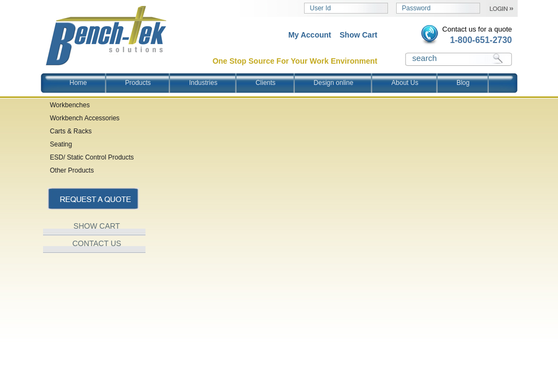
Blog (463, 83)
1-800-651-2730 (481, 40)
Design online (334, 83)
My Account (310, 35)
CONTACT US (97, 243)
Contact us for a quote (477, 29)
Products (138, 83)
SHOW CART (97, 226)
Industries (203, 83)
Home (78, 83)
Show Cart (358, 35)
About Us (405, 83)
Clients (266, 83)
